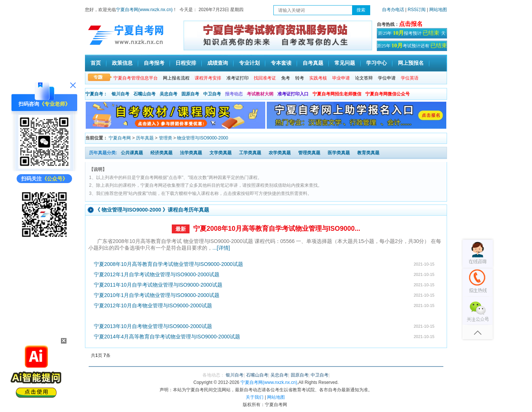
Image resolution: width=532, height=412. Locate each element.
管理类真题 (309, 153)
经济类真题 (161, 153)
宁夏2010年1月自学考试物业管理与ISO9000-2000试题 (157, 295)
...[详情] (221, 248)
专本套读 (281, 63)
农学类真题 (280, 153)
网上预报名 (411, 63)
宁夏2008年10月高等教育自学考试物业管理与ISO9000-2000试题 (168, 264)
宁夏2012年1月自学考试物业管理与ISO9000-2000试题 (157, 274)
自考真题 (313, 63)
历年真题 (145, 138)
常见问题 (345, 63)
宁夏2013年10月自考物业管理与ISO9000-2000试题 (153, 326)
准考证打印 (238, 78)
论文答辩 (364, 78)
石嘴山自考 (144, 94)
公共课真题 (132, 153)
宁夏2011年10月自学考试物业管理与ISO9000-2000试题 (158, 285)
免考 (286, 78)
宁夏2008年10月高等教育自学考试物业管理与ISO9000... (277, 229)
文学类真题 (221, 153)
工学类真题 (250, 153)
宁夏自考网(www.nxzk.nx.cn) (144, 10)
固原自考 (190, 94)
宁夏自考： (96, 94)
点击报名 (411, 24)
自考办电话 (393, 10)
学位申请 (387, 78)
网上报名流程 (176, 78)
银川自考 (120, 94)
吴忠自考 (168, 94)
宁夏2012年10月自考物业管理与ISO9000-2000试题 (153, 305)
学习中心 (376, 63)
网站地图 (438, 10)
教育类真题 (368, 153)
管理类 (166, 138)
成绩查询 (218, 63)
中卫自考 (212, 94)
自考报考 (154, 63)
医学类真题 (339, 153)
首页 (96, 63)
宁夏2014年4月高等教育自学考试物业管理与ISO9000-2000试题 (167, 337)
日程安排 (186, 63)
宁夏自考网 (120, 138)
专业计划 (249, 63)
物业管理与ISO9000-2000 (202, 138)
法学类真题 (191, 153)
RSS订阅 (417, 10)
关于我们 (255, 397)
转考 (300, 78)
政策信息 (122, 63)
